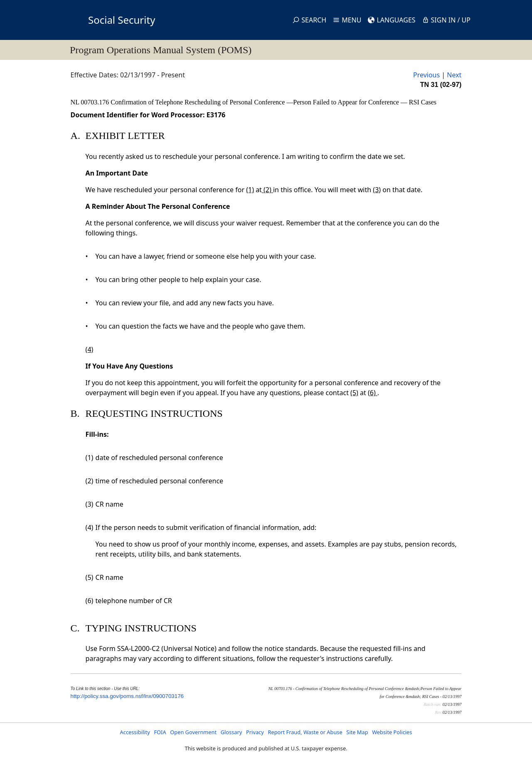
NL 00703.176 (91, 102)
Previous (426, 75)
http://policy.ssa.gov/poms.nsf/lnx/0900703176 (127, 696)
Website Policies (392, 732)
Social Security (122, 20)
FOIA (160, 732)
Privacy (255, 732)
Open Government (193, 732)
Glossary (232, 732)
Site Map (357, 732)
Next (454, 75)
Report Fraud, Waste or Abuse (305, 732)
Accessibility (135, 732)
